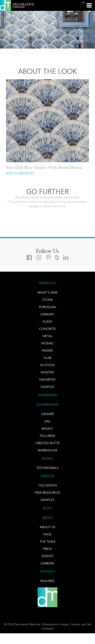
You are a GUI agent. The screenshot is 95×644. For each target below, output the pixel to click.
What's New (47, 292)
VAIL (47, 421)
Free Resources (47, 493)
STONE (47, 300)
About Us (47, 527)
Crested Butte (47, 443)
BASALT (47, 428)
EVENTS (47, 556)
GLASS (47, 321)
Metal (47, 336)
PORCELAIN (47, 307)
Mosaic (47, 343)
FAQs (47, 534)
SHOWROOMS (47, 405)
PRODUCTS (47, 283)
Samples (47, 387)
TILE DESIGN (47, 485)
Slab (47, 358)
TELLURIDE (47, 436)
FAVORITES (47, 380)
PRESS (47, 549)
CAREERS (47, 563)
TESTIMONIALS (47, 468)
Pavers (47, 351)
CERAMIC (47, 314)
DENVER (47, 414)
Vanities (47, 372)
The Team (47, 542)
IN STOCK (47, 365)
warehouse (47, 450)
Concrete (47, 329)
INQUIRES (47, 581)
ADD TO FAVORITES (20, 173)
